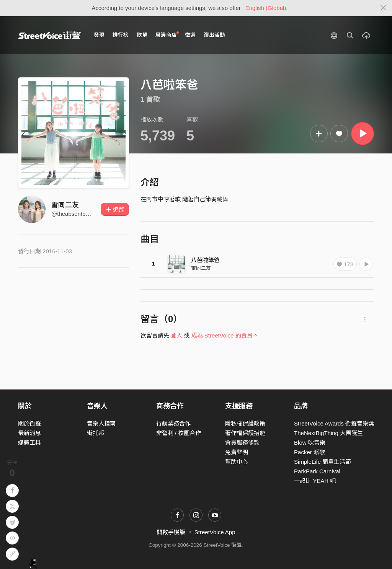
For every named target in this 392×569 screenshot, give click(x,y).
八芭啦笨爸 (205, 260)
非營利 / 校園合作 (179, 433)
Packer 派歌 (310, 452)
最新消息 (29, 433)
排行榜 (121, 35)
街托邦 (96, 433)
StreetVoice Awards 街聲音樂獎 (334, 423)
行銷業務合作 (173, 423)
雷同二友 (65, 205)
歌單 (142, 35)
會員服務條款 (242, 443)
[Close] (383, 8)
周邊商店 (167, 35)
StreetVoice (50, 35)
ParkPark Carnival (317, 471)
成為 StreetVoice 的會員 (222, 335)
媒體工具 (29, 443)
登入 (176, 335)
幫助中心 (237, 462)
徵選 (190, 35)
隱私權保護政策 (245, 423)
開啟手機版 (171, 532)
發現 (99, 35)
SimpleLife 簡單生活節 (323, 462)
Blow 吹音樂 (310, 443)
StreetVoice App (215, 532)
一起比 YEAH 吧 (315, 481)
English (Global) (266, 8)
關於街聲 (29, 423)
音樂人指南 (101, 423)
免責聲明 (237, 452)
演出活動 (214, 35)
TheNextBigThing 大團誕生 (328, 433)
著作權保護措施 (245, 433)
